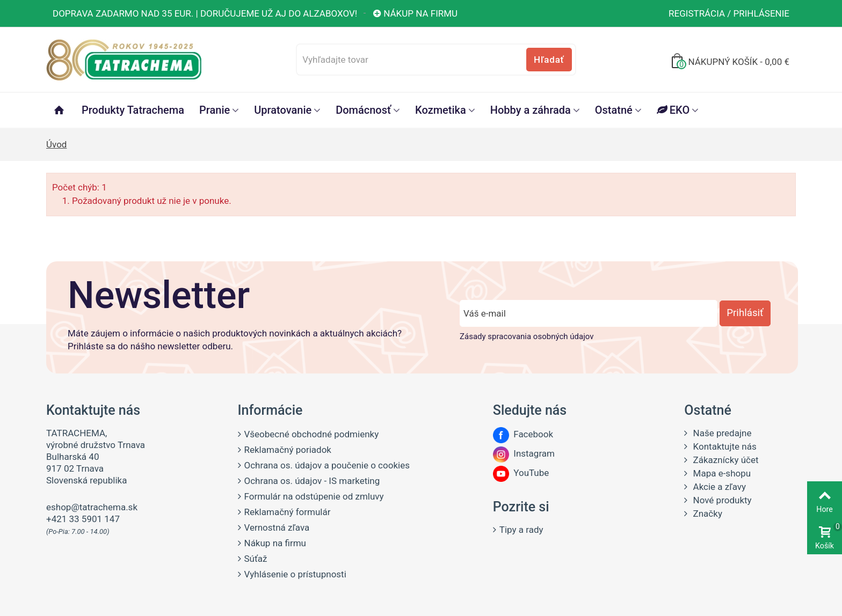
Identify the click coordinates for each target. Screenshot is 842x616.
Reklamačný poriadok (288, 450)
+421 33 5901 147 (83, 519)
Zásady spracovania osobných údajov (527, 336)
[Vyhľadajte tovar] (436, 60)
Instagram (524, 453)
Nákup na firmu (415, 13)
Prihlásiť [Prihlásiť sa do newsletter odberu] (745, 313)
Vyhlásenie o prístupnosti (295, 574)
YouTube (521, 473)
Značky (706, 514)
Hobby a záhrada (531, 110)
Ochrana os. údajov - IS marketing (312, 481)
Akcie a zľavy (718, 487)
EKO (673, 110)
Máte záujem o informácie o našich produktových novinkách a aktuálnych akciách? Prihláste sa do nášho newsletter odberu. (235, 340)
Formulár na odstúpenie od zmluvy (314, 496)
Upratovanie (283, 110)
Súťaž (256, 559)
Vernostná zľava (277, 527)
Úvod (56, 144)
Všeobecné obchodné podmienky (312, 434)
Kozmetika (441, 110)
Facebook (523, 434)
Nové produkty (721, 500)
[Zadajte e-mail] (589, 313)
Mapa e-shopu (721, 473)
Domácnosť (363, 110)
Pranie (215, 110)
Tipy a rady (521, 530)
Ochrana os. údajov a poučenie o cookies (327, 465)
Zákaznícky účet (724, 460)
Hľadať (549, 60)
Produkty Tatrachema (133, 110)
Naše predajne (721, 433)
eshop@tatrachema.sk (92, 507)
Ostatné (614, 110)
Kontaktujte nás (723, 446)
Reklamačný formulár (288, 512)
